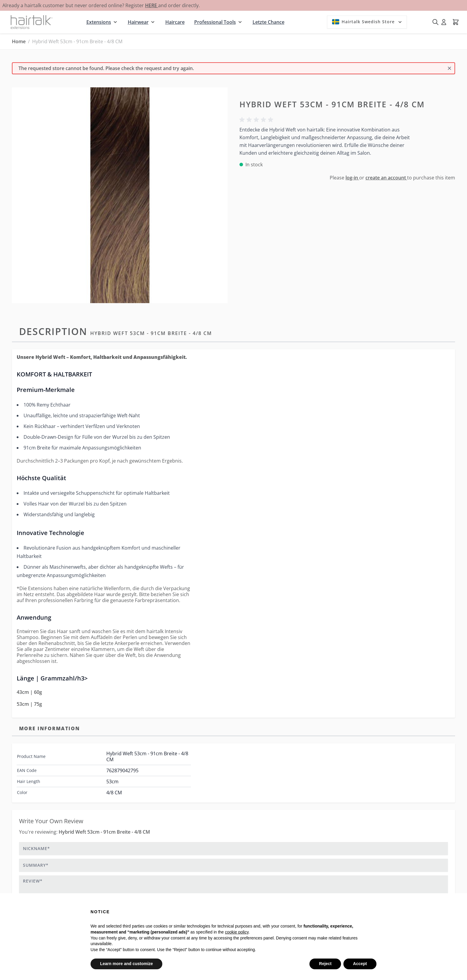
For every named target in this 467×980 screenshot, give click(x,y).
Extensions (99, 22)
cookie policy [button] (237, 932)
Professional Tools (215, 22)
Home (19, 41)
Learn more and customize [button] (126, 964)
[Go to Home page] (32, 22)
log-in (352, 178)
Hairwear (138, 22)
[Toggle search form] (435, 22)
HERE (152, 5)
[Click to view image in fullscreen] (120, 195)
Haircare (175, 22)
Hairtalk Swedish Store (368, 22)
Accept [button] (360, 964)
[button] (257, 120)
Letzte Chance (268, 22)
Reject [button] (325, 964)
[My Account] (444, 22)
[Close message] (449, 68)
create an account (386, 178)
